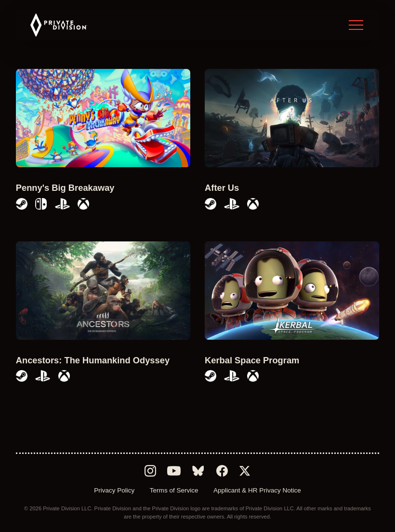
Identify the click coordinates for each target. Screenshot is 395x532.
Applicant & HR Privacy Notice (257, 490)
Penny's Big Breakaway (65, 188)
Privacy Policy (114, 490)
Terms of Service (174, 490)
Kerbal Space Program (252, 360)
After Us (222, 188)
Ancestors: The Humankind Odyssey (93, 360)
